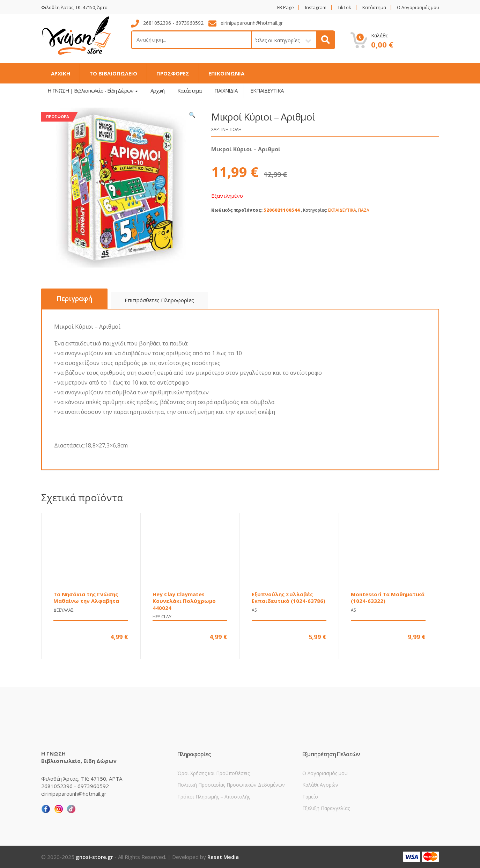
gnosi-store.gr (94, 857)
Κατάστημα (374, 8)
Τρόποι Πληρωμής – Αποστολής (214, 797)
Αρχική (157, 90)
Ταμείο (310, 797)
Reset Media (223, 857)
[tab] (74, 299)
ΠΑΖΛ (364, 210)
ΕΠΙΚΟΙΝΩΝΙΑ (226, 73)
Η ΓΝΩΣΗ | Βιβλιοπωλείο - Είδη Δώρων (91, 90)
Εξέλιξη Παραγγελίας (326, 808)
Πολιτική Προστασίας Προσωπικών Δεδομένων (231, 785)
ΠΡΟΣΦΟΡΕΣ (173, 73)
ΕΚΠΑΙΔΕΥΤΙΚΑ (342, 210)
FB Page (286, 8)
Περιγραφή (74, 299)
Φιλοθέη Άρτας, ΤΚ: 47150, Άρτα (74, 8)
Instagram (316, 8)
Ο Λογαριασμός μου (418, 8)
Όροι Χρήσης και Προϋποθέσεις (213, 773)
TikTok (344, 8)
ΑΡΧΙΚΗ (61, 73)
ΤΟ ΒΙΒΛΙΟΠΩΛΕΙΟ (113, 73)
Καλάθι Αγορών (320, 785)
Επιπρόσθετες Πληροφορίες (159, 300)
